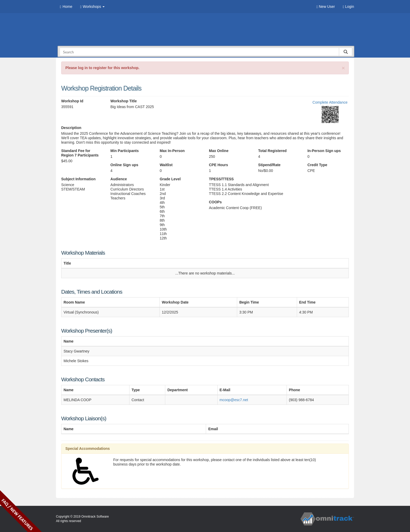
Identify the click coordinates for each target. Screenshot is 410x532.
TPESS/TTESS (221, 179)
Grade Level (170, 179)
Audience (119, 179)
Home (66, 7)
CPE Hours (218, 165)
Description (71, 128)
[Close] (343, 68)
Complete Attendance (330, 102)
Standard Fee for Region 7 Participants (80, 153)
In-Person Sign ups (324, 151)
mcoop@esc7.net (234, 400)
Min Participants (124, 151)
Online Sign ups (124, 165)
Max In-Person (172, 151)
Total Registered (272, 151)
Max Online (219, 151)
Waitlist (166, 165)
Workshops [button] (92, 7)
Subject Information (78, 179)
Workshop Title (124, 101)
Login (348, 7)
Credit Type (317, 165)
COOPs (215, 202)
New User (326, 7)
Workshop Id (72, 101)
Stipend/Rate (269, 165)
